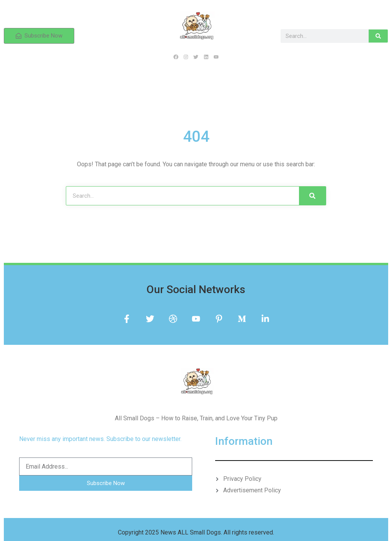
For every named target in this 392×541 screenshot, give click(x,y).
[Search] (378, 36)
